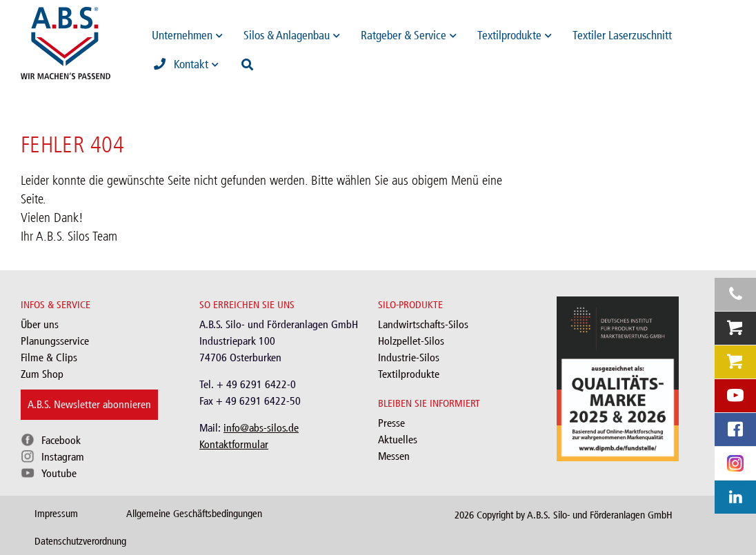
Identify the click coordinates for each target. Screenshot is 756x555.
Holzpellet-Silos (411, 341)
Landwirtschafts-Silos (423, 324)
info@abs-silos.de (261, 428)
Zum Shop (42, 374)
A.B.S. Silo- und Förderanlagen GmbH (600, 515)
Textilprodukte (409, 374)
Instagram (63, 457)
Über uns (40, 324)
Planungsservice (55, 341)
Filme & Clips (49, 357)
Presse (391, 423)
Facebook (61, 440)
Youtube (59, 473)
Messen (394, 456)
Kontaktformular (234, 444)
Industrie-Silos (409, 357)
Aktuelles (398, 440)
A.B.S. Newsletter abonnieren (89, 404)
